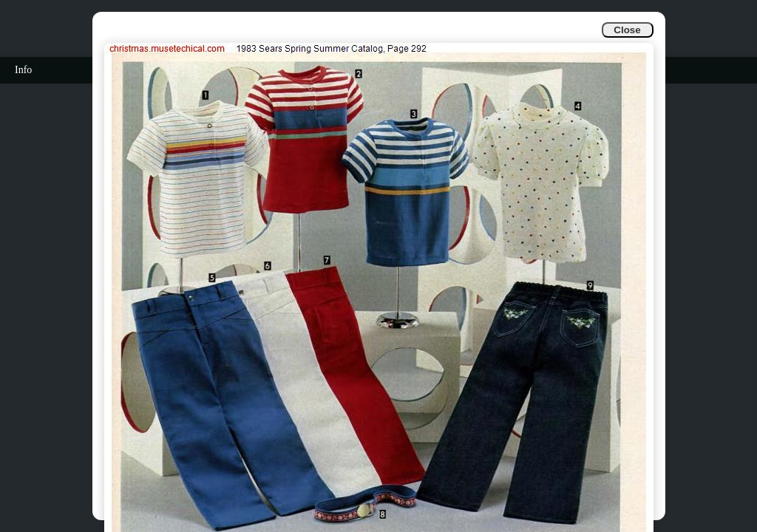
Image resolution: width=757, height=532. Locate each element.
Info (23, 70)
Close (627, 30)
